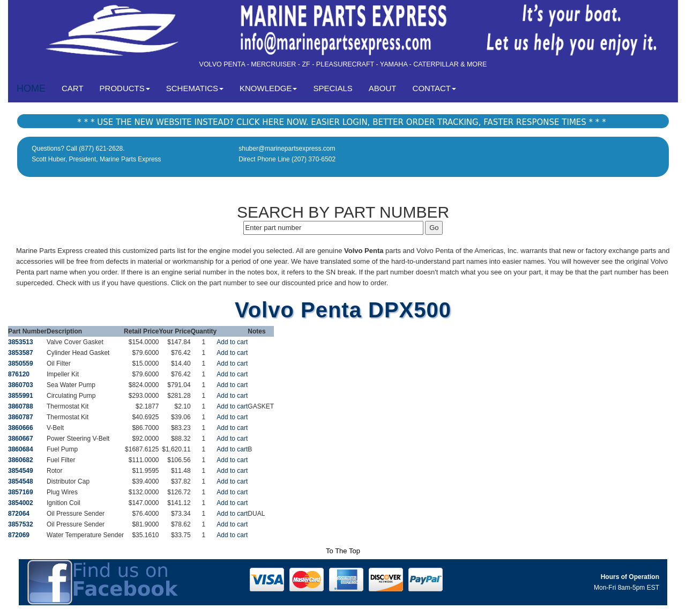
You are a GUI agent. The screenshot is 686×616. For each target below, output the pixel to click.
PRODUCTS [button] (125, 88)
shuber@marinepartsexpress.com (287, 149)
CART (77, 88)
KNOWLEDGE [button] (269, 88)
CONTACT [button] (434, 88)
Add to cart (232, 342)
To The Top (343, 551)
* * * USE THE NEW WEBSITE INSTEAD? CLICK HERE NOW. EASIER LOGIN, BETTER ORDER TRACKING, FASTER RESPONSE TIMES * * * (341, 122)
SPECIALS (333, 88)
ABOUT (383, 88)
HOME (31, 88)
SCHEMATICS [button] (195, 88)
